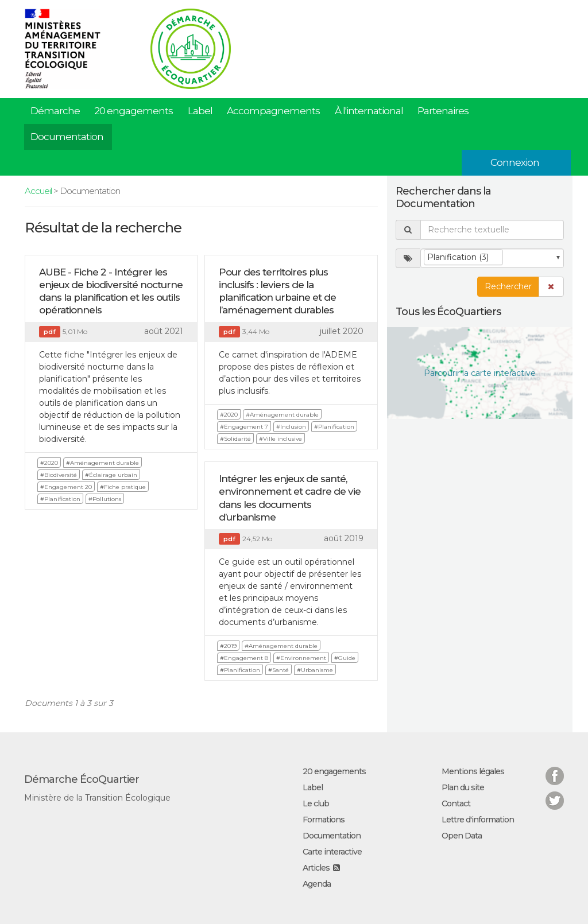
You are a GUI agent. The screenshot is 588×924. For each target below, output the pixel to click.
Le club (316, 803)
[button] (551, 287)
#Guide (345, 658)
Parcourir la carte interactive (480, 373)
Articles (316, 868)
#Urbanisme (315, 670)
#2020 (49, 463)
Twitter (555, 793)
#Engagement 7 (244, 427)
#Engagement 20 (66, 487)
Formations (324, 820)
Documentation (67, 137)
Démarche (55, 111)
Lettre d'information (478, 820)
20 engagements (134, 111)
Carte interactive (332, 852)
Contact (456, 803)
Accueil (38, 191)
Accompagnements (273, 111)
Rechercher (508, 286)
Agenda (317, 884)
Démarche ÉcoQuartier (82, 779)
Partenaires (443, 111)
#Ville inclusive (281, 439)
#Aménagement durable (102, 463)
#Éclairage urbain (111, 475)
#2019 (228, 646)
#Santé (278, 670)
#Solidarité (235, 439)
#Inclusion (291, 427)
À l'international (369, 111)
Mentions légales (473, 771)
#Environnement (301, 658)
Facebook (555, 769)
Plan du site (463, 787)
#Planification (60, 499)
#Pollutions (105, 499)
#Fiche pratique (123, 487)
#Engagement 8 (244, 658)
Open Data (462, 836)
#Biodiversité (59, 475)
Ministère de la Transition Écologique (97, 798)
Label (200, 111)
